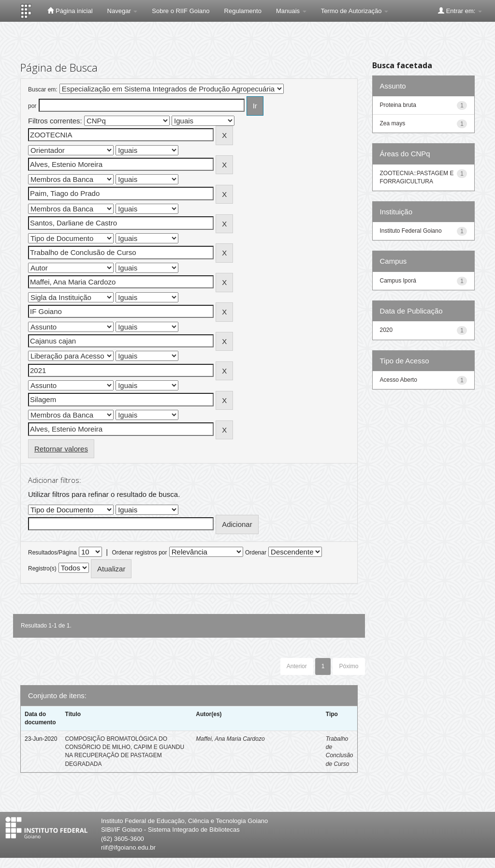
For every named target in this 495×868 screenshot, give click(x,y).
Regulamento (243, 11)
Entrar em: (460, 11)
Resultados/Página (52, 553)
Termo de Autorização (355, 11)
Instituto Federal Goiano (411, 231)
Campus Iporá (398, 281)
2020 (386, 330)
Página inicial (70, 11)
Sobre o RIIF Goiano (181, 11)
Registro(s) (42, 569)
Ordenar (256, 553)
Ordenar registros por (139, 553)
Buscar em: (43, 90)
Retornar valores (61, 449)
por (32, 106)
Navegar (123, 11)
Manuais (291, 11)
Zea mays (393, 123)
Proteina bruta (398, 105)
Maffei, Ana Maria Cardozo (230, 739)
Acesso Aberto (399, 380)
